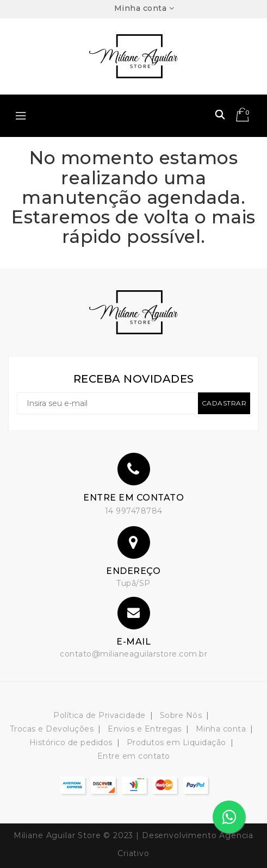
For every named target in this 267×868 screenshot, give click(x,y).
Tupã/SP (133, 583)
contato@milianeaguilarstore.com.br (133, 654)
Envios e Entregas (145, 729)
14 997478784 (134, 511)
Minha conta (221, 729)
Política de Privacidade (100, 715)
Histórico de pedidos (71, 742)
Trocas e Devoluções (52, 729)
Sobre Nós (181, 715)
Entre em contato (134, 756)
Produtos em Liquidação (176, 742)
